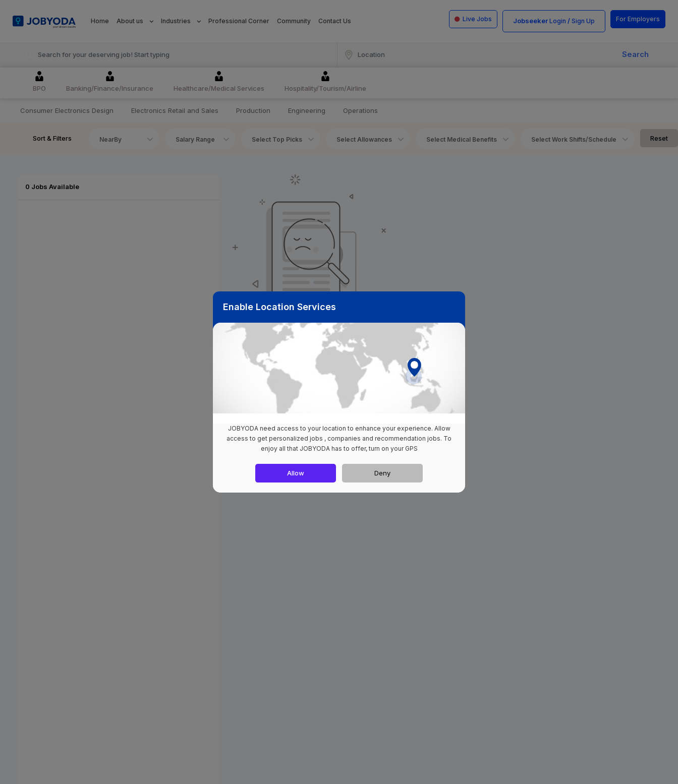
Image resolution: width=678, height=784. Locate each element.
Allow (296, 473)
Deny (382, 473)
